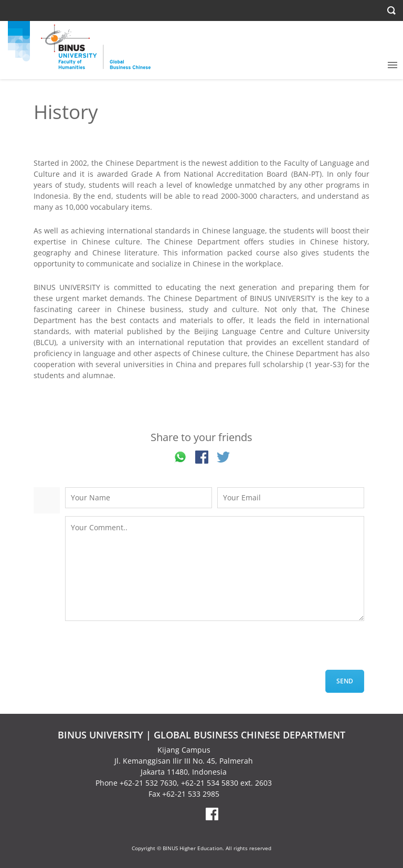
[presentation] (145, 649)
